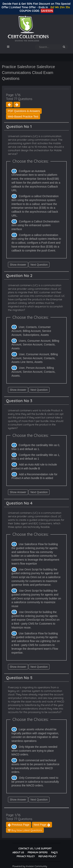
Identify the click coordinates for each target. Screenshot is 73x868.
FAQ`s (54, 852)
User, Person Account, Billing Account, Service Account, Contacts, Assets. (33, 372)
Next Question (39, 265)
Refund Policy (47, 856)
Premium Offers (38, 852)
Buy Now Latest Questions (25, 830)
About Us (18, 852)
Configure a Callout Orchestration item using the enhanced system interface (35, 225)
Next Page (42, 825)
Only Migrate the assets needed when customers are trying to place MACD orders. (34, 751)
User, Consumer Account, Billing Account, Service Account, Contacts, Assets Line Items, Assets (35, 358)
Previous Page (19, 825)
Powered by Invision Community (30, 866)
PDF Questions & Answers (24, 111)
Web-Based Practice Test (23, 117)
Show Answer (18, 265)
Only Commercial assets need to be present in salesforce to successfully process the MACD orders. (35, 782)
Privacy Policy (26, 856)
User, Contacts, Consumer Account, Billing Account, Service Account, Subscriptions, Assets (31, 331)
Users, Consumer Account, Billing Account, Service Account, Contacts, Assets (35, 345)
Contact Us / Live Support (35, 848)
